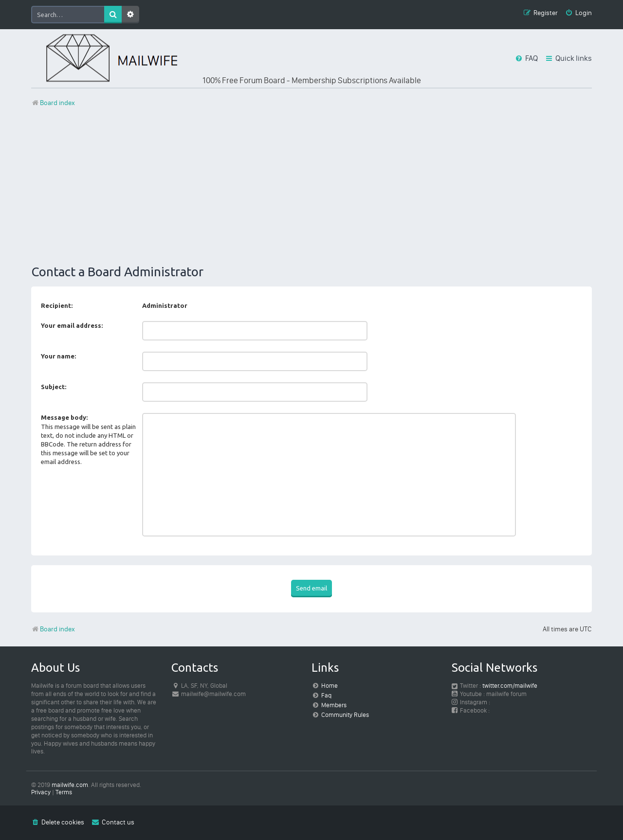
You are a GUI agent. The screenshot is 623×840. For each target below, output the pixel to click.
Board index (53, 629)
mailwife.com (70, 785)
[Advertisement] (311, 186)
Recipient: (57, 305)
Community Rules (345, 715)
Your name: (58, 356)
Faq (326, 695)
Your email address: (72, 325)
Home (330, 686)
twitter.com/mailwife (510, 686)
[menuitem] (578, 13)
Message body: (64, 417)
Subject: (54, 387)
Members (334, 705)
